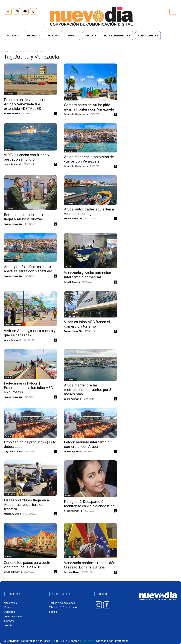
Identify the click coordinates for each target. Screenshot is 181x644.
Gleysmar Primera (13, 451)
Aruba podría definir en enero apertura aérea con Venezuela (28, 269)
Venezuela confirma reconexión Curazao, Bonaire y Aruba (90, 565)
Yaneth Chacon (12, 113)
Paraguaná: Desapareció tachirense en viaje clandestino (89, 504)
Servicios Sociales (13, 325)
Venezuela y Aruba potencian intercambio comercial (87, 275)
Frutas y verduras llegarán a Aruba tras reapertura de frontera (26, 505)
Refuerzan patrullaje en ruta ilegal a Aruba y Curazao (26, 217)
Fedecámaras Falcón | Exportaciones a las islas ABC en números (28, 388)
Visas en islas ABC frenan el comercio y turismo (87, 324)
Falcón (68, 267)
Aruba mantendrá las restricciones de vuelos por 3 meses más (88, 390)
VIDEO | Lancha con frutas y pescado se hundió (27, 157)
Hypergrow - (88, 641)
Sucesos (9, 149)
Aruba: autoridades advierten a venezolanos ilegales (89, 211)
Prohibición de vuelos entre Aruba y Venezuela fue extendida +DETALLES (26, 104)
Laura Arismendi (13, 164)
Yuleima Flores (72, 572)
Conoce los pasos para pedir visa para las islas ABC (27, 565)
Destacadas (10, 94)
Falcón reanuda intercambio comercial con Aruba (87, 444)
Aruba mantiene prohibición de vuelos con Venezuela (89, 159)
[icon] (8, 11)
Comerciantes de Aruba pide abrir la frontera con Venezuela (89, 107)
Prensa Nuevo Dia (13, 224)
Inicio (7, 51)
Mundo (8, 557)
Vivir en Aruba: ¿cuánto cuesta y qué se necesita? (30, 333)
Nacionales (70, 316)
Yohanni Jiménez (73, 451)
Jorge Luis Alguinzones (76, 114)
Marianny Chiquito (14, 514)
